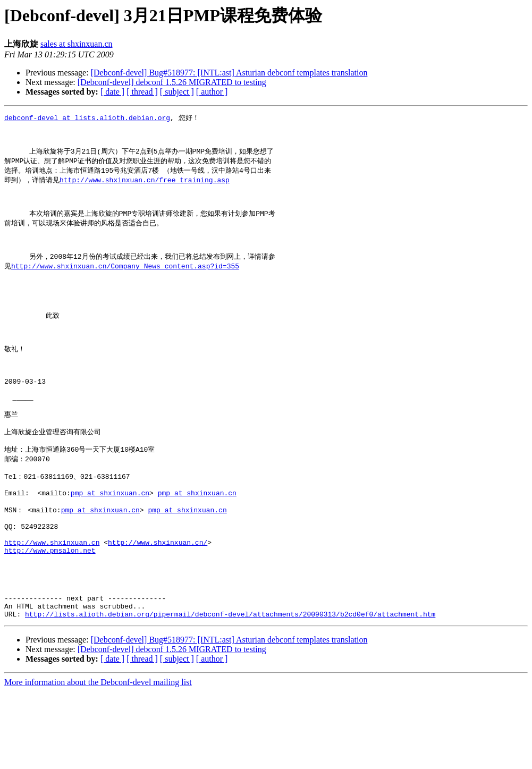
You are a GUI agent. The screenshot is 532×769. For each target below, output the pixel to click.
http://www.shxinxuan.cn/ (158, 605)
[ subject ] (177, 92)
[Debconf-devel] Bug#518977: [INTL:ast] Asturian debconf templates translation (229, 73)
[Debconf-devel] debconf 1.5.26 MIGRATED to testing (172, 82)
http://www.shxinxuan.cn (52, 605)
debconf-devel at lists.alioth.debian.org (87, 118)
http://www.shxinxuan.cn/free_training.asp (145, 187)
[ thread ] (142, 92)
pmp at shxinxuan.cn (110, 547)
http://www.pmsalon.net (50, 615)
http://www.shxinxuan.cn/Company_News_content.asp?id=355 (125, 285)
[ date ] (112, 92)
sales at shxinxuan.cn (77, 44)
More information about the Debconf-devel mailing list (98, 760)
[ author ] (212, 92)
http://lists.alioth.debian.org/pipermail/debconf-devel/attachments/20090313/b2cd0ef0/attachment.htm (230, 691)
